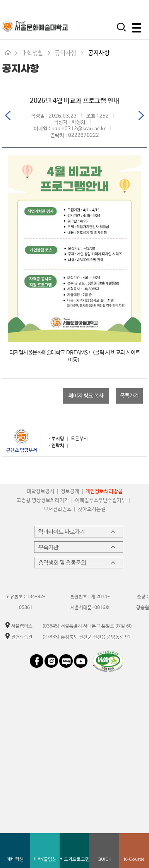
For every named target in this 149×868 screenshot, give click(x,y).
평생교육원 (134, 8)
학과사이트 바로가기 (78, 532)
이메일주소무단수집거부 (101, 501)
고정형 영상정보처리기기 (43, 501)
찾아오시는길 (92, 509)
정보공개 (70, 492)
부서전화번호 (58, 509)
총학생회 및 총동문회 (78, 563)
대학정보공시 (41, 492)
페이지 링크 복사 (86, 396)
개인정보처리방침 (104, 492)
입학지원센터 (68, 8)
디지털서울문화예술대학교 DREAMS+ (50, 353)
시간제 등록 (102, 8)
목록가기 (129, 396)
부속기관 (78, 547)
